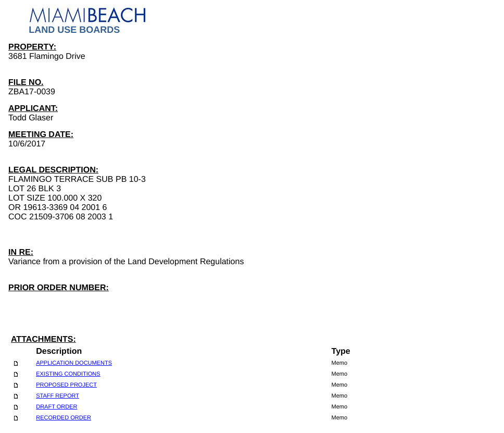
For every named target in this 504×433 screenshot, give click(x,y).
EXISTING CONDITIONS (68, 374)
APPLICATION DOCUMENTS (74, 363)
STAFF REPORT (58, 396)
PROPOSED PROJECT (66, 385)
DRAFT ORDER (56, 407)
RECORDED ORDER (64, 418)
